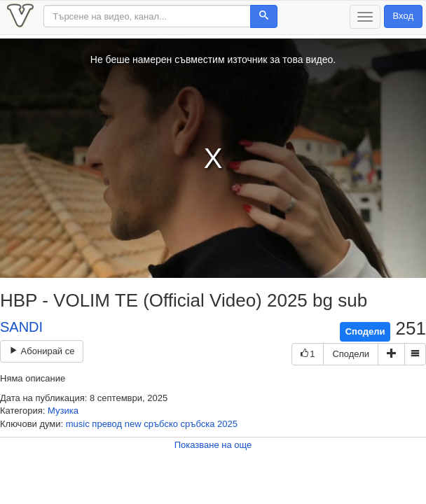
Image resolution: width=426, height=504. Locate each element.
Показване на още (213, 445)
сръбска (198, 424)
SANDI (21, 327)
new (133, 424)
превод (107, 424)
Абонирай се (42, 351)
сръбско (161, 424)
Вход (403, 16)
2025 (227, 424)
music (78, 424)
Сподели (365, 331)
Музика (63, 411)
